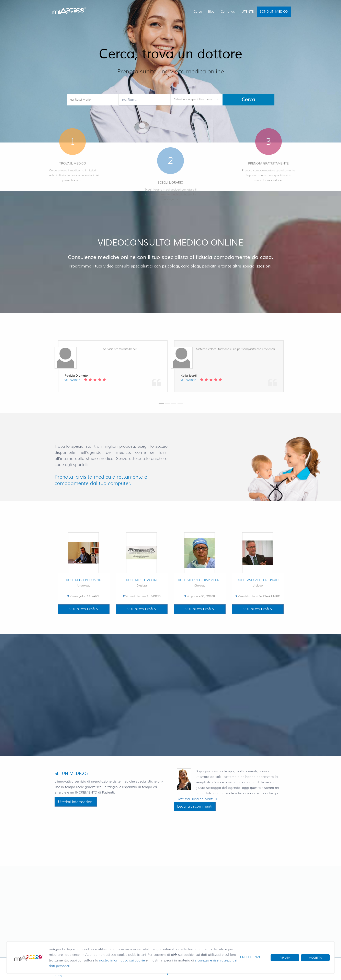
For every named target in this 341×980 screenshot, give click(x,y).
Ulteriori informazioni (76, 802)
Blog (211, 12)
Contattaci (228, 12)
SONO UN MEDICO (274, 12)
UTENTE (248, 12)
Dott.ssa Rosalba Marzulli (197, 799)
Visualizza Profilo (83, 609)
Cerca (198, 12)
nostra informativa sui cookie (122, 960)
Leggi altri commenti (195, 806)
